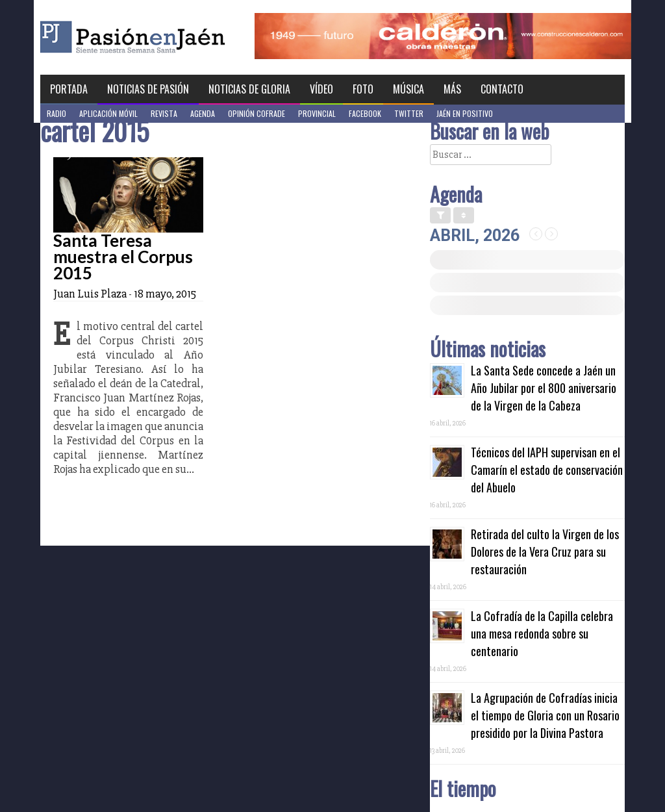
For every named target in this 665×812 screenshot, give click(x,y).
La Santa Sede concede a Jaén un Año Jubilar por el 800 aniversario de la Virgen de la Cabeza (544, 388)
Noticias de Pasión (148, 89)
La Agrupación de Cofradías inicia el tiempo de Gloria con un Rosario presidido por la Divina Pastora (545, 715)
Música (408, 89)
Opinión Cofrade (257, 113)
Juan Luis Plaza (90, 294)
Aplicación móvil (108, 113)
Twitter (409, 113)
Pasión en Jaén (168, 37)
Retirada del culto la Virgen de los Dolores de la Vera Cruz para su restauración (545, 552)
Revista (164, 113)
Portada (69, 89)
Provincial (317, 113)
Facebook (365, 113)
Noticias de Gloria (249, 89)
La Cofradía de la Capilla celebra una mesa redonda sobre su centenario (542, 633)
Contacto (502, 89)
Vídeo (321, 89)
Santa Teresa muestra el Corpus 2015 (123, 257)
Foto (363, 89)
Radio (56, 113)
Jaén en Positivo (465, 113)
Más (452, 89)
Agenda (203, 113)
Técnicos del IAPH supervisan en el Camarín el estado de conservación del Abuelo (547, 470)
